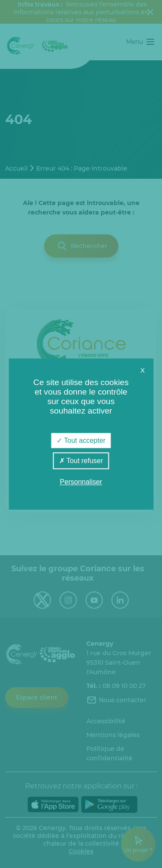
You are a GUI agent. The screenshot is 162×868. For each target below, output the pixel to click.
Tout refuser (81, 461)
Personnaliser (81, 482)
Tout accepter (81, 440)
